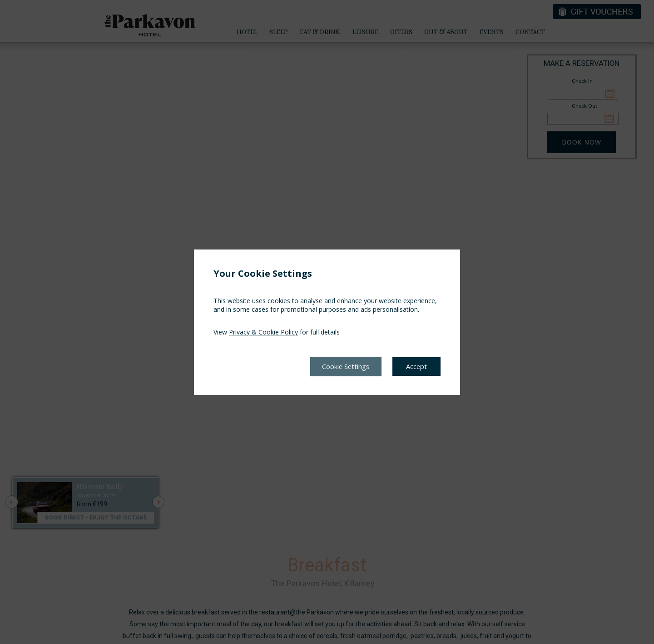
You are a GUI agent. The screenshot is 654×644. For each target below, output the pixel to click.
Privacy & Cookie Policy (263, 332)
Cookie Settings (340, 366)
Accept (416, 366)
